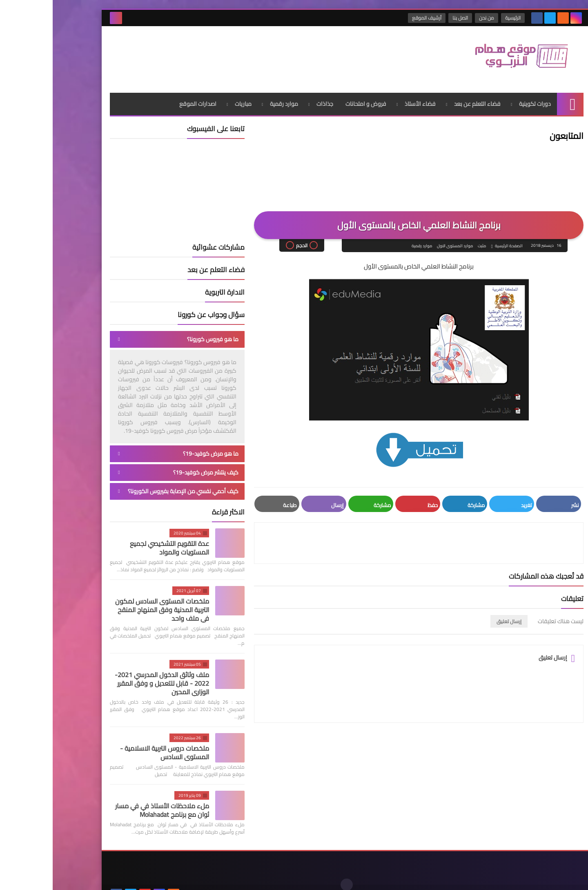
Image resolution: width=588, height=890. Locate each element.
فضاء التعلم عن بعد (425, 96)
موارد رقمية (231, 96)
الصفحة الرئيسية (456, 238)
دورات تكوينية (482, 96)
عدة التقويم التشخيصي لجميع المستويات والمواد (117, 540)
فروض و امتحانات (313, 96)
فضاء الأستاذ (367, 96)
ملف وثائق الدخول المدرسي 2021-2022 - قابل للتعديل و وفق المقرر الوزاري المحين (109, 675)
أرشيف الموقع (374, 18)
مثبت (429, 238)
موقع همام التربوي (442, 877)
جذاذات (272, 96)
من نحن (434, 18)
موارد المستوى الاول (402, 238)
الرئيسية (461, 18)
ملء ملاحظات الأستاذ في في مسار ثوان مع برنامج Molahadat (109, 802)
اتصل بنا (408, 18)
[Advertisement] (206, 53)
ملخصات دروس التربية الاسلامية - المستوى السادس (112, 745)
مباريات (190, 96)
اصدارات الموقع (145, 96)
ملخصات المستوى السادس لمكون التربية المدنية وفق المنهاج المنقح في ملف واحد (109, 602)
